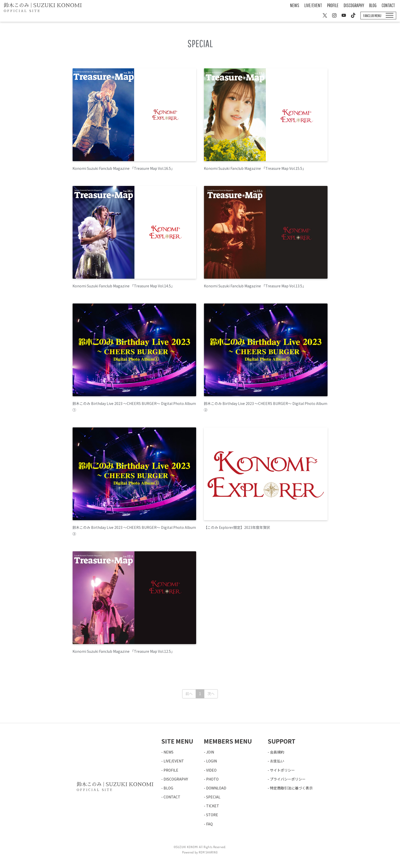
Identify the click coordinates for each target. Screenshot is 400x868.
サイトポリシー (282, 770)
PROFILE (333, 5)
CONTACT (388, 5)
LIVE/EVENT (313, 5)
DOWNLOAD (216, 788)
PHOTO (212, 779)
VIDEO (211, 770)
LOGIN (211, 761)
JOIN (210, 752)
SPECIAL (213, 797)
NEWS (295, 5)
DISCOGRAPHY (354, 5)
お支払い (277, 761)
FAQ (209, 824)
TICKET (213, 806)
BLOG (373, 5)
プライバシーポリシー (288, 779)
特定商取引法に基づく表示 (291, 788)
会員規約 (277, 752)
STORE (212, 815)
